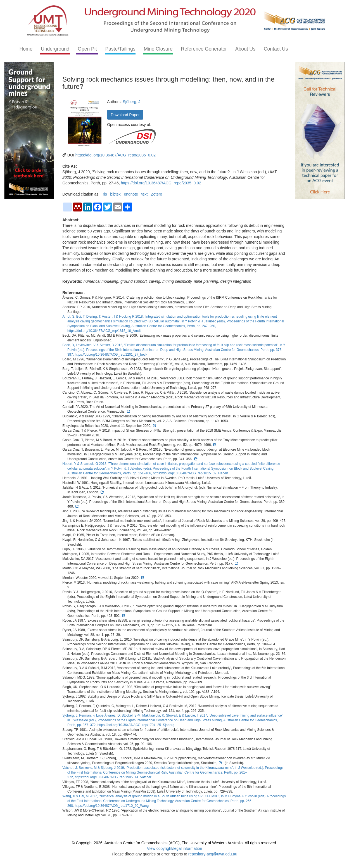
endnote (131, 194)
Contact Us (276, 49)
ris (105, 194)
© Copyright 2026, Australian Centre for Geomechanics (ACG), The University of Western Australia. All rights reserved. (174, 843)
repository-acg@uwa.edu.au (213, 854)
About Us (245, 49)
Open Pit (87, 49)
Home (26, 49)
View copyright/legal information (174, 848)
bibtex (115, 194)
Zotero (156, 194)
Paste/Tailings (120, 49)
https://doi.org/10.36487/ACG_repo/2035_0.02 (116, 155)
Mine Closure (158, 49)
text (145, 194)
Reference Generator (204, 49)
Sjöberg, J (131, 102)
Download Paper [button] (125, 115)
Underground (55, 49)
